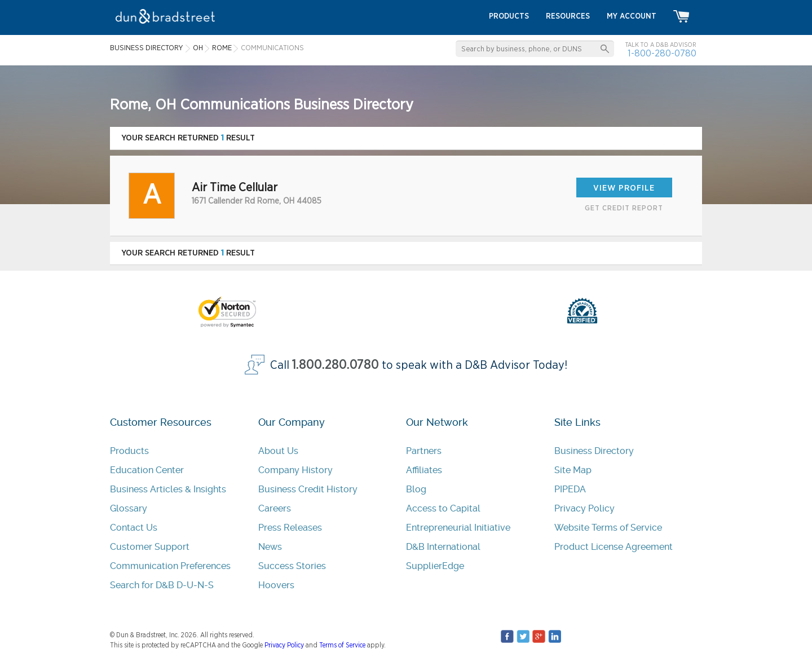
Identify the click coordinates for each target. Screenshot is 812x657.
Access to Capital (443, 508)
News (270, 547)
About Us (278, 451)
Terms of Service (342, 645)
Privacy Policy (584, 508)
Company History (295, 470)
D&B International (443, 547)
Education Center (147, 470)
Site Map (573, 470)
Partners (424, 451)
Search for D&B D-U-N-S (162, 585)
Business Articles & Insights (168, 489)
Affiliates (424, 470)
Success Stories (292, 566)
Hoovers (276, 585)
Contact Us (134, 528)
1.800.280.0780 (336, 365)
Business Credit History (308, 489)
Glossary (129, 508)
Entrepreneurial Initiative (458, 528)
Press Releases (290, 528)
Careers (275, 508)
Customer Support (150, 547)
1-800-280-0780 (662, 53)
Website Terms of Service (608, 528)
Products (129, 451)
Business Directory (594, 451)
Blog (416, 489)
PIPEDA (570, 489)
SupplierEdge (435, 566)
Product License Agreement (614, 547)
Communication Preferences (170, 566)
